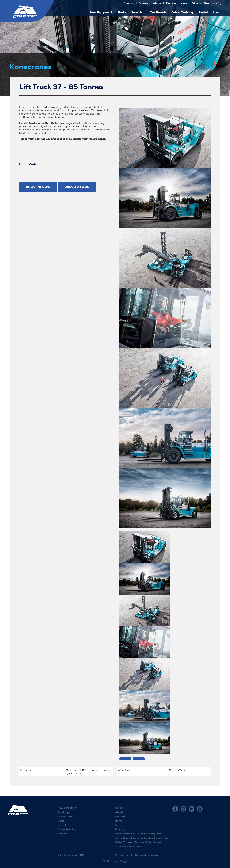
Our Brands (158, 12)
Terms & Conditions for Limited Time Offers (142, 838)
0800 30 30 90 (77, 187)
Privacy (120, 829)
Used (217, 12)
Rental (203, 12)
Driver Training (182, 12)
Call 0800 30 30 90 (128, 847)
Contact (129, 3)
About (157, 3)
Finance (171, 3)
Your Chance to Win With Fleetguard (138, 834)
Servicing (138, 12)
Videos (197, 3)
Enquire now (38, 187)
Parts (122, 12)
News (184, 3)
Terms (119, 825)
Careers (144, 3)
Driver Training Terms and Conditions (138, 842)
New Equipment (101, 12)
